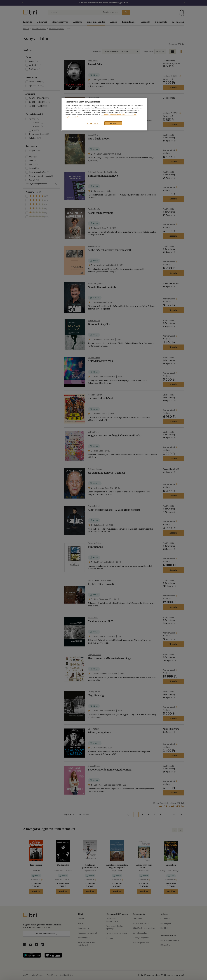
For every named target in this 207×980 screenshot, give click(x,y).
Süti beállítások (94, 124)
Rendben (113, 123)
